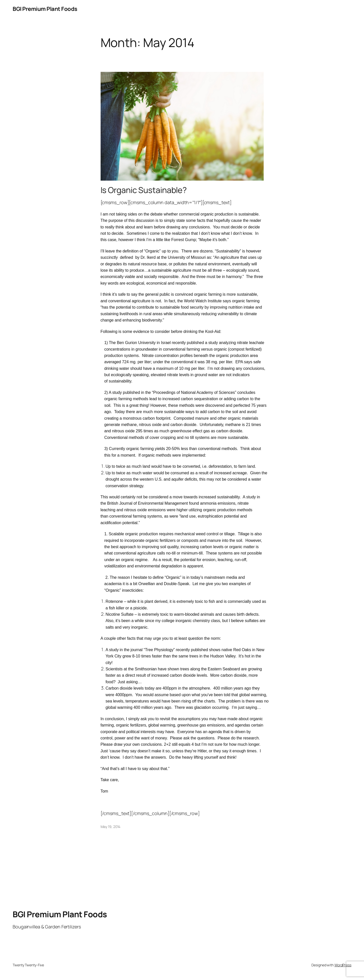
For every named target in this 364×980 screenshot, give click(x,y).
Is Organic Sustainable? (144, 190)
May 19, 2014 (111, 827)
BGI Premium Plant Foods (45, 9)
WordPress (343, 965)
